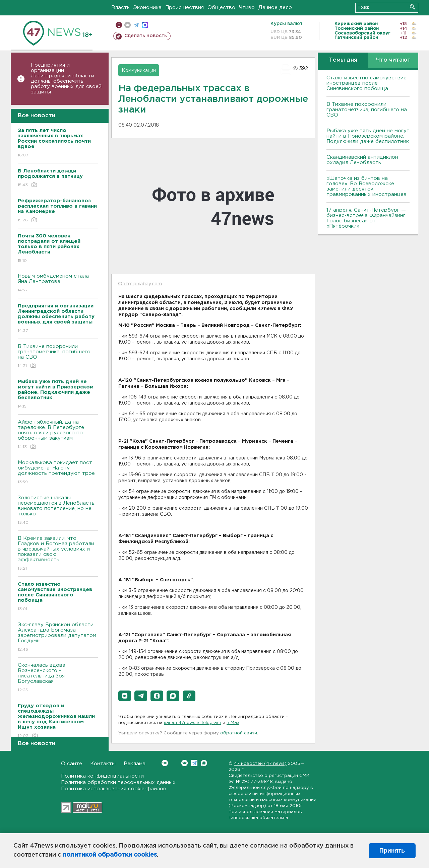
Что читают (393, 60)
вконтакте (128, 25)
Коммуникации (139, 71)
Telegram (194, 763)
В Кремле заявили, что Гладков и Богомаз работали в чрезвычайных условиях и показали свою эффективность (58, 554)
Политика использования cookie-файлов (114, 789)
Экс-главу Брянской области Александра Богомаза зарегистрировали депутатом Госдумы (58, 637)
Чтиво (247, 8)
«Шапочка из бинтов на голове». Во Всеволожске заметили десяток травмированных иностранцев (366, 186)
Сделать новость (146, 36)
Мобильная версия (119, 25)
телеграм (136, 25)
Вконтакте (165, 763)
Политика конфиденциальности (102, 776)
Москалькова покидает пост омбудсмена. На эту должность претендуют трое (58, 473)
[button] (125, 696)
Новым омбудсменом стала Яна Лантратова (58, 283)
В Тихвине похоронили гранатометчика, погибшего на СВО (58, 356)
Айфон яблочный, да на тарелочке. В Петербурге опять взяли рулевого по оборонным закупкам (58, 435)
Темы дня (343, 60)
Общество (221, 8)
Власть (120, 8)
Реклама (135, 764)
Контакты (103, 764)
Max (204, 763)
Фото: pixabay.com (140, 284)
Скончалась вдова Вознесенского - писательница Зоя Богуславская (58, 678)
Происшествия (185, 8)
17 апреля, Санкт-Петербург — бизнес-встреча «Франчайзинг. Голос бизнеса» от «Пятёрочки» (366, 218)
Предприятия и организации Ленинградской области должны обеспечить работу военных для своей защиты (66, 79)
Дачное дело (275, 8)
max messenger (145, 25)
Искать (412, 7)
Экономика (147, 8)
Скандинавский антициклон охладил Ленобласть (362, 160)
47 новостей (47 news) (260, 764)
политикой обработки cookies (110, 855)
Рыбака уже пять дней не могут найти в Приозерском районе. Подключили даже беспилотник (368, 136)
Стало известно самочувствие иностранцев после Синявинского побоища (366, 83)
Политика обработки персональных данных (118, 782)
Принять (392, 851)
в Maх (233, 723)
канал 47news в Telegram (193, 723)
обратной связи (239, 733)
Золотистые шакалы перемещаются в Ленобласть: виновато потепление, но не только (58, 511)
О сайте (72, 764)
